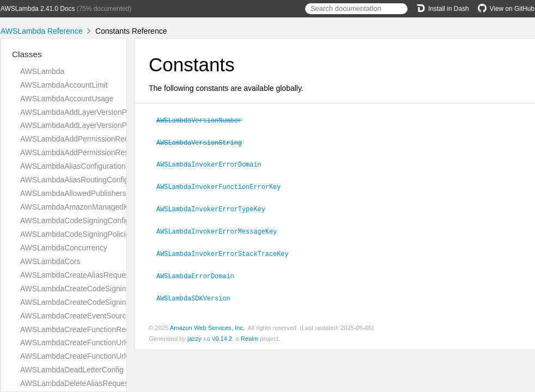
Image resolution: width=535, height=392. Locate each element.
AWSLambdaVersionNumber (204, 120)
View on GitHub (506, 9)
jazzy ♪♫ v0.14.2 (210, 334)
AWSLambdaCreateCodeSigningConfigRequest (100, 289)
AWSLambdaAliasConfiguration (73, 166)
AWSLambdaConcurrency (64, 248)
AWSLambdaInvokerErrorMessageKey (221, 228)
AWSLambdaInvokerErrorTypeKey (215, 206)
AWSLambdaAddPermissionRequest (82, 139)
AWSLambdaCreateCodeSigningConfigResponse (103, 302)
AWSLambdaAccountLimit (64, 85)
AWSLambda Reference (41, 31)
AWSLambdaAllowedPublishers (73, 193)
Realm (250, 334)
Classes (27, 54)
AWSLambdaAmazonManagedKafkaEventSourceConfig (114, 207)
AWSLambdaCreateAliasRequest (76, 275)
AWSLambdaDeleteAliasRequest (75, 383)
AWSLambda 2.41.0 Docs (38, 9)
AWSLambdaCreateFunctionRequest (82, 329)
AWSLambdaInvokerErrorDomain (214, 163)
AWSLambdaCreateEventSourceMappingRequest (104, 316)
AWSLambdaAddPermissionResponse (85, 152)
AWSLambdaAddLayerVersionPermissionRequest (104, 112)
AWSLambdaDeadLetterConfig (72, 370)
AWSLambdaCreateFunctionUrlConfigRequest (98, 342)
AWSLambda (42, 71)
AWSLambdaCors (50, 261)
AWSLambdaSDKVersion (198, 293)
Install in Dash (443, 9)
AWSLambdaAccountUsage (67, 99)
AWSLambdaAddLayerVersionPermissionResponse (107, 125)
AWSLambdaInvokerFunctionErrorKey (223, 185)
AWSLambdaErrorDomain (200, 272)
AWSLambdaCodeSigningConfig (75, 220)
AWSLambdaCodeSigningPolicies (77, 234)
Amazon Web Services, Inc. (207, 323)
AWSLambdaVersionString (204, 142)
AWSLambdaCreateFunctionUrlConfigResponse (101, 356)
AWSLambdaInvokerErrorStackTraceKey (227, 250)
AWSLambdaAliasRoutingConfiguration (86, 180)
